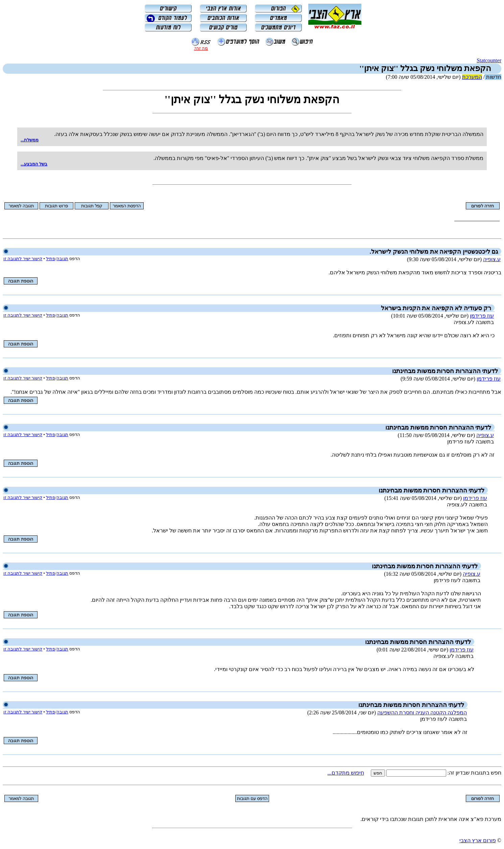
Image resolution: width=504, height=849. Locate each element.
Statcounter (489, 60)
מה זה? (201, 48)
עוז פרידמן (482, 316)
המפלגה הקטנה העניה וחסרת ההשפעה (422, 713)
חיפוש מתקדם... (346, 773)
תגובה (62, 259)
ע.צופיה (492, 259)
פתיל (51, 259)
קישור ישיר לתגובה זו (23, 259)
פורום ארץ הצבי (478, 840)
